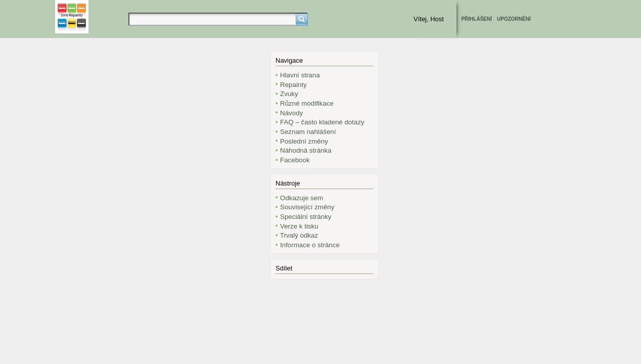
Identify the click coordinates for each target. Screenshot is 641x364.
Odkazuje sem (302, 198)
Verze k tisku (299, 226)
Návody (291, 113)
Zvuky (289, 94)
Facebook (295, 160)
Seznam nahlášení (308, 132)
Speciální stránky (306, 217)
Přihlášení (476, 19)
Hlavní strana (300, 75)
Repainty (293, 85)
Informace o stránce (310, 245)
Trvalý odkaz (299, 235)
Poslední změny (304, 141)
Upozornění (514, 19)
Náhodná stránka (306, 150)
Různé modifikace (307, 103)
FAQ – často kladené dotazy (322, 122)
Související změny (307, 207)
